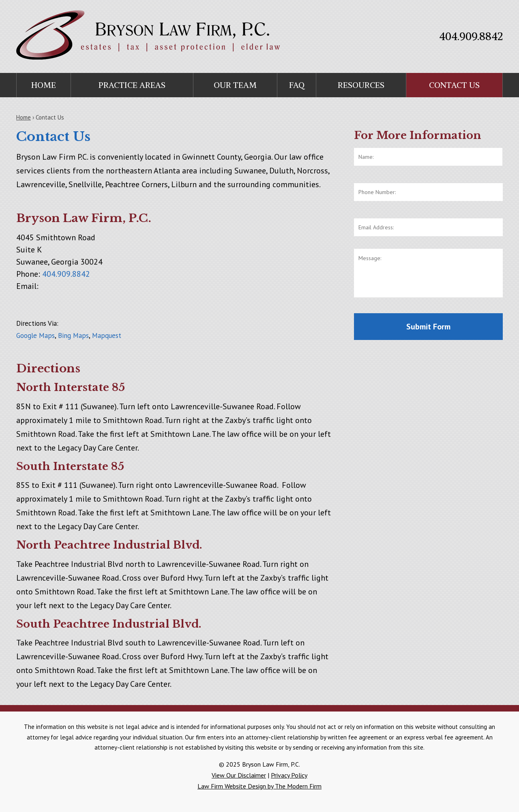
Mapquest (107, 335)
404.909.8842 (471, 36)
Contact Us (454, 85)
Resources (361, 85)
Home (44, 85)
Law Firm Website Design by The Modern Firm (259, 786)
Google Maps (35, 335)
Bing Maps (73, 335)
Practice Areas (132, 85)
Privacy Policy (289, 775)
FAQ (297, 85)
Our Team (235, 85)
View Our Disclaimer (239, 775)
